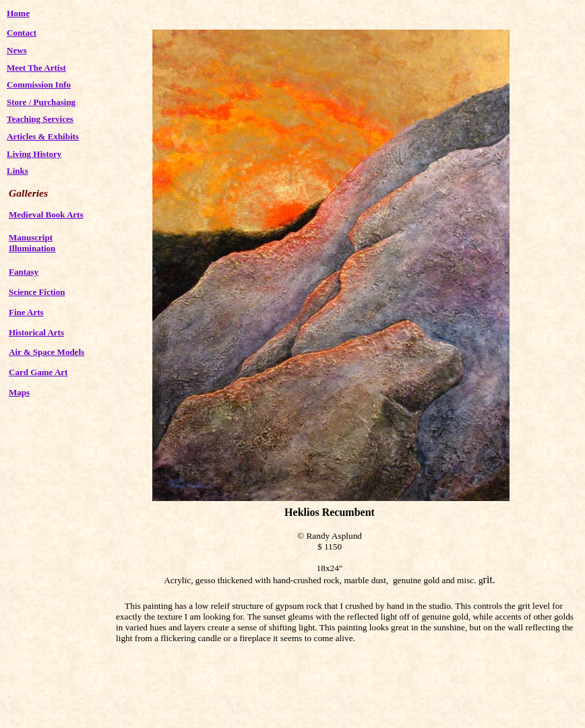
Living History (34, 154)
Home (18, 13)
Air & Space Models (47, 352)
